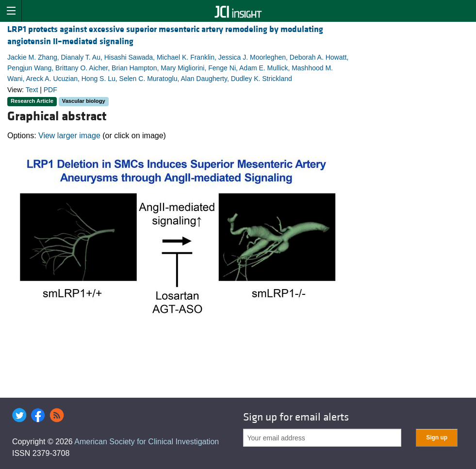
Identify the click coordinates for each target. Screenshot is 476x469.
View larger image (69, 136)
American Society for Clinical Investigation (147, 442)
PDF (50, 90)
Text (32, 90)
